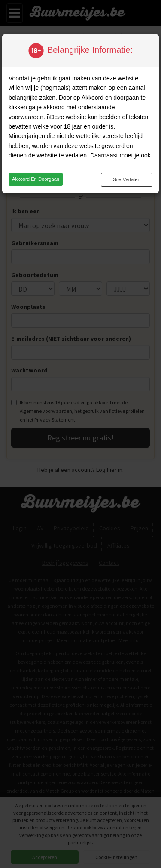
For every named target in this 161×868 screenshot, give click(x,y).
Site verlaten (126, 179)
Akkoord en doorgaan (36, 179)
